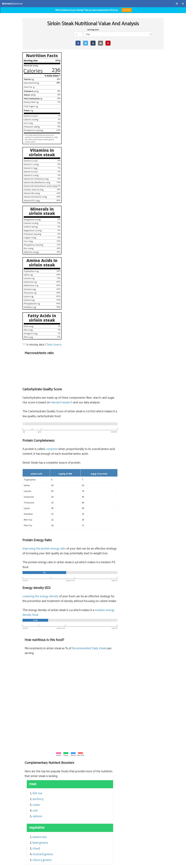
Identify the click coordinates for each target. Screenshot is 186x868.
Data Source (54, 345)
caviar (83, 506)
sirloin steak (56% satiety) (94, 795)
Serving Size (93, 30)
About (23, 864)
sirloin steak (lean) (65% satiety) (98, 772)
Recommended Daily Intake (137, 349)
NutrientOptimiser (158, 864)
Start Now (127, 10)
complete (99, 150)
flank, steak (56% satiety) (94, 789)
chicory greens (89, 561)
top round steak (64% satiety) (97, 778)
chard (83, 549)
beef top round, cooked (132, 778)
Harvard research (109, 103)
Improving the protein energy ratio (91, 249)
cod (82, 511)
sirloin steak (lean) (131, 772)
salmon (84, 517)
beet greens (87, 543)
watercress (87, 538)
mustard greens (90, 555)
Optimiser (12, 4)
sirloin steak (119, 795)
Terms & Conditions (11, 864)
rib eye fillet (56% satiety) (94, 784)
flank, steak (118, 789)
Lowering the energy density (87, 297)
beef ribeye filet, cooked (126, 784)
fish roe (84, 494)
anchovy (85, 500)
